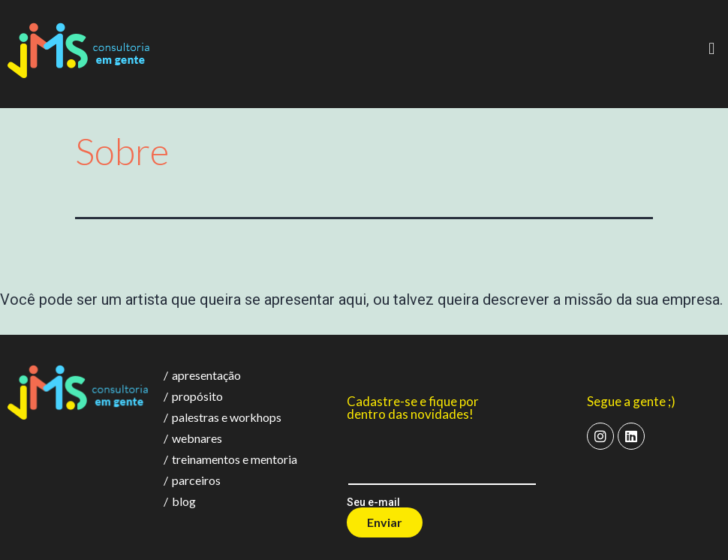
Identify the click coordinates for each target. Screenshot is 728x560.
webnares (193, 438)
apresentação (202, 375)
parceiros (192, 480)
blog (180, 501)
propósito (193, 396)
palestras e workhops (223, 417)
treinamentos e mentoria (230, 459)
